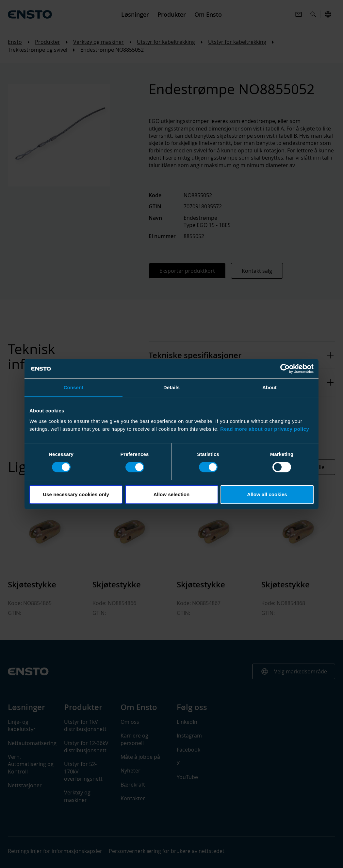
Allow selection (172, 494)
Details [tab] (171, 387)
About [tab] (269, 387)
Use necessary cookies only (76, 494)
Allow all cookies (267, 494)
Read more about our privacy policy (265, 429)
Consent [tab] (74, 387)
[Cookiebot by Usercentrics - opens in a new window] (285, 369)
